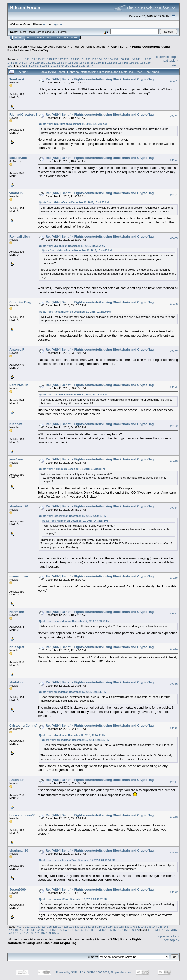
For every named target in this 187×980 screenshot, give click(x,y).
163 (115, 62)
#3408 (174, 387)
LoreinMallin (19, 385)
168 (143, 62)
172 (22, 66)
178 (56, 66)
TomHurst (17, 79)
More (74, 38)
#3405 (174, 238)
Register (63, 38)
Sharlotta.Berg (20, 302)
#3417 (174, 782)
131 (83, 59)
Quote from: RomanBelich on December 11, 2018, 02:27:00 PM (75, 312)
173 (28, 66)
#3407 (174, 352)
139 (127, 59)
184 (89, 66)
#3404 (174, 195)
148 (32, 62)
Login (51, 38)
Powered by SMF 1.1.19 (71, 972)
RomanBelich (20, 236)
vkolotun (16, 193)
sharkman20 (19, 506)
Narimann (17, 612)
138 (122, 59)
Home (18, 38)
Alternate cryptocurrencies (48, 47)
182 (78, 66)
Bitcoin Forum (17, 47)
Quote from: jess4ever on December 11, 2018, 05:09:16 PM (73, 516)
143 (149, 59)
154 (65, 62)
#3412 (174, 578)
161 (104, 62)
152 (54, 62)
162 (110, 62)
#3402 (174, 116)
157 (82, 62)
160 (98, 62)
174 (34, 66)
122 (33, 59)
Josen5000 (18, 890)
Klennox (16, 424)
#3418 (174, 817)
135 (105, 59)
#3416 (174, 728)
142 (144, 59)
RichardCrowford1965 (26, 114)
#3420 (174, 892)
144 (10, 62)
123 (38, 59)
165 (126, 62)
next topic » (170, 60)
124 (44, 59)
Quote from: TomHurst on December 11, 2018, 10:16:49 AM (73, 124)
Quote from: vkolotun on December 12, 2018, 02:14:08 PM (72, 735)
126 (55, 59)
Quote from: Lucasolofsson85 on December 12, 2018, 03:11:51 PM (77, 860)
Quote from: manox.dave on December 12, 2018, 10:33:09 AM (74, 621)
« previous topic (167, 57)
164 (121, 62)
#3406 (174, 304)
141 (138, 59)
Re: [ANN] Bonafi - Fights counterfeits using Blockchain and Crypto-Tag (100, 79)
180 (67, 66)
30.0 (55, 32)
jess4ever (17, 459)
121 (27, 59)
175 (39, 66)
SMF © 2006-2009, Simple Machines (109, 972)
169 (148, 62)
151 (48, 62)
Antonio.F (17, 350)
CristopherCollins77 (25, 726)
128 (66, 59)
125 (49, 59)
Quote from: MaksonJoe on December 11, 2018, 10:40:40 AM (74, 203)
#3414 (174, 649)
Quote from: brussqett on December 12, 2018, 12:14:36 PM (73, 692)
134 (99, 59)
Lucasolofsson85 (22, 815)
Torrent (63, 32)
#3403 (174, 160)
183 (83, 66)
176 (45, 66)
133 (94, 59)
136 (111, 59)
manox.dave (19, 576)
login (46, 24)
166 (132, 62)
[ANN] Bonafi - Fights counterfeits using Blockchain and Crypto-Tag (74, 941)
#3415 (174, 684)
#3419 (174, 852)
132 (88, 59)
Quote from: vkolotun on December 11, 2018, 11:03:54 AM (72, 246)
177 (50, 66)
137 (116, 59)
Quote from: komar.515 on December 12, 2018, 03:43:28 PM (73, 899)
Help (29, 38)
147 (26, 62)
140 (133, 59)
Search (40, 38)
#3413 (174, 614)
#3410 (174, 461)
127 (61, 59)
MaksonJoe (18, 158)
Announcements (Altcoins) (88, 47)
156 (76, 62)
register (57, 24)
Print (174, 65)
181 (72, 66)
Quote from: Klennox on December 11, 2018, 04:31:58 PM (72, 469)
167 (137, 62)
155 (71, 62)
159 (93, 62)
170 (10, 66)
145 (15, 62)
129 (72, 59)
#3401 (174, 81)
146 (21, 62)
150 (43, 62)
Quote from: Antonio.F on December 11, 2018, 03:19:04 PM (73, 395)
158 (87, 62)
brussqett (17, 647)
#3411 (174, 508)
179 (61, 66)
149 (37, 62)
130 (77, 59)
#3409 (174, 426)
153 (60, 62)
